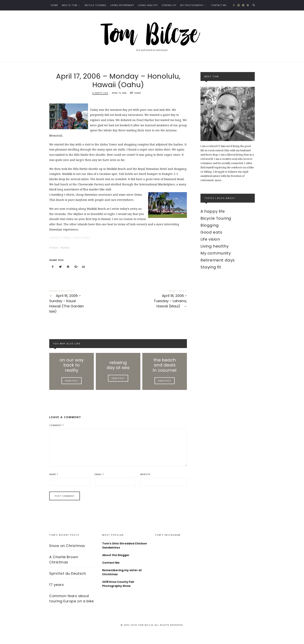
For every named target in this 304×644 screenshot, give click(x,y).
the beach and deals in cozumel (165, 371)
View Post (72, 387)
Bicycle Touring (96, 5)
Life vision (210, 239)
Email (99, 484)
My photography (192, 5)
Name (54, 484)
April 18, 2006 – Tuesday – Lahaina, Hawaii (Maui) (152, 302)
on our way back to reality (72, 371)
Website (145, 484)
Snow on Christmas (67, 556)
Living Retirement (122, 5)
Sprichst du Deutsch (68, 583)
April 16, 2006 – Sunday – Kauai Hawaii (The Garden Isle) (84, 304)
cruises (54, 250)
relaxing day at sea (118, 370)
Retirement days (218, 260)
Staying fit (169, 5)
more (218, 180)
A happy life (100, 95)
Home (54, 5)
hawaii (66, 250)
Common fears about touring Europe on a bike (72, 609)
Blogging (210, 225)
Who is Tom (70, 5)
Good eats (211, 232)
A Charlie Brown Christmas (64, 570)
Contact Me (219, 5)
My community (216, 253)
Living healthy (148, 5)
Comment (57, 435)
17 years (57, 595)
